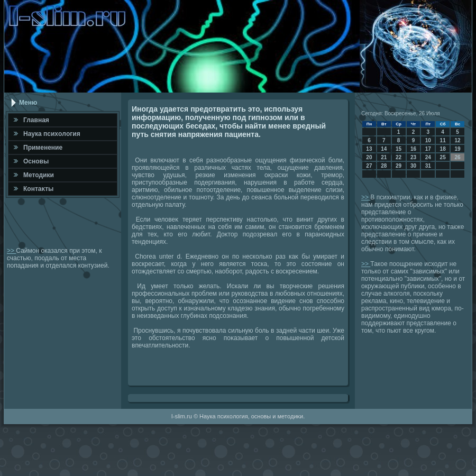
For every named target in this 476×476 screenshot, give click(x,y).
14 (384, 149)
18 (443, 149)
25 (443, 157)
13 (369, 149)
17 (428, 149)
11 (443, 140)
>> (11, 251)
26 (457, 157)
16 (413, 149)
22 (399, 157)
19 (457, 149)
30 (413, 166)
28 (384, 166)
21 (384, 157)
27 (369, 166)
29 (399, 166)
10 (428, 140)
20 (369, 157)
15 (399, 149)
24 (428, 157)
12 (457, 140)
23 (413, 157)
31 (428, 166)
